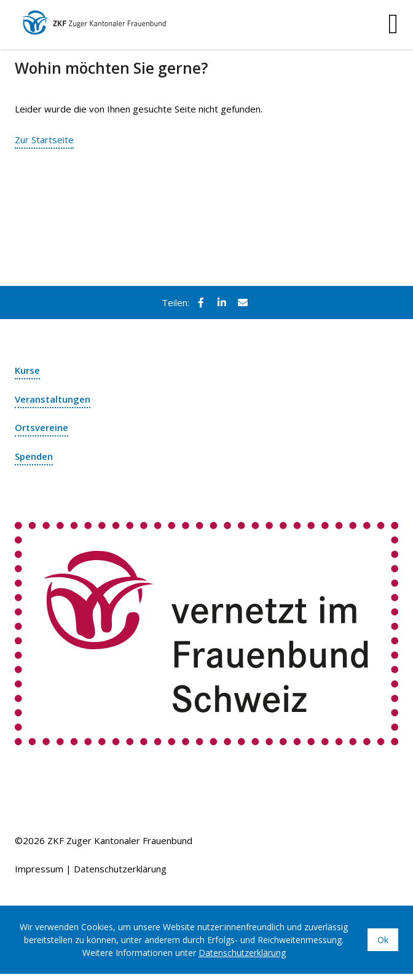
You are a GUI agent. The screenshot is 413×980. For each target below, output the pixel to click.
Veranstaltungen (53, 399)
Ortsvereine (41, 427)
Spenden (34, 456)
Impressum (39, 869)
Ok (383, 940)
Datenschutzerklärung (120, 869)
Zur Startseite (44, 140)
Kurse (27, 370)
